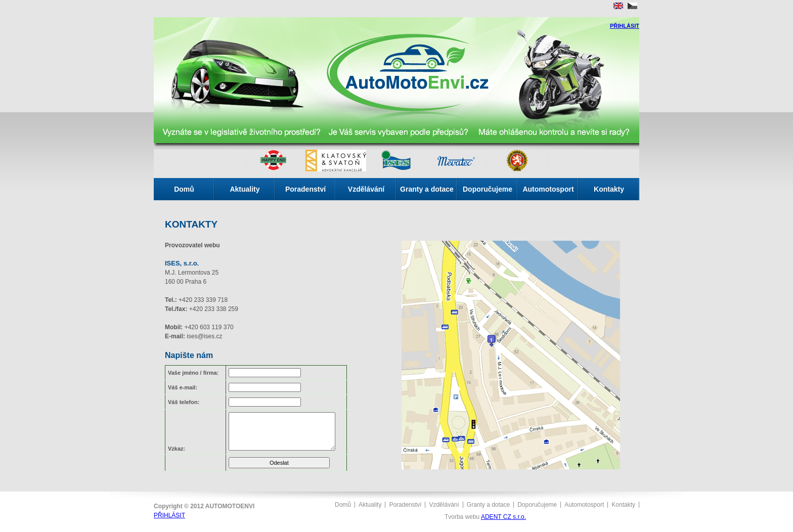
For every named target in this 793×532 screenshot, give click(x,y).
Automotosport (548, 189)
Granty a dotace (427, 189)
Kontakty (609, 189)
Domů (184, 189)
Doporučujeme (488, 189)
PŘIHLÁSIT (625, 26)
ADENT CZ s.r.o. (503, 517)
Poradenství (305, 189)
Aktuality (245, 189)
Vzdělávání (366, 189)
